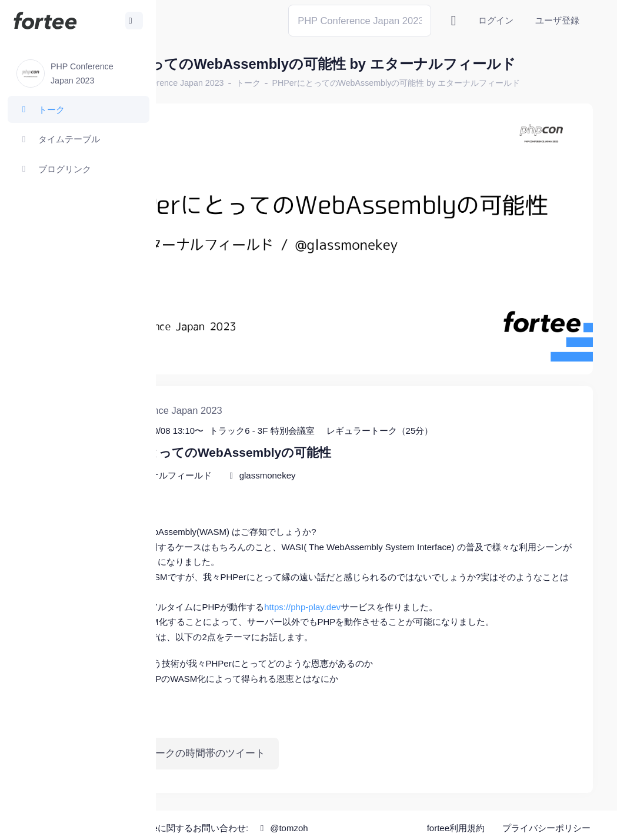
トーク (352, 103)
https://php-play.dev (406, 586)
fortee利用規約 (456, 823)
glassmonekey (371, 454)
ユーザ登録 (557, 20)
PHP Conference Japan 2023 (273, 103)
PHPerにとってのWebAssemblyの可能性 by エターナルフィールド (311, 117)
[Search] (360, 20)
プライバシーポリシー (546, 823)
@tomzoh (386, 822)
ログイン (496, 20)
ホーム (195, 103)
